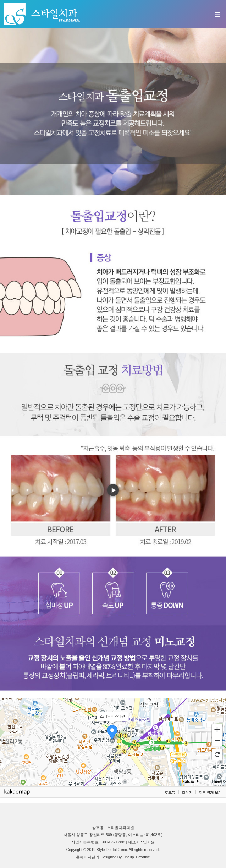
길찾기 (187, 792)
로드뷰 (170, 792)
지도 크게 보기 (210, 792)
